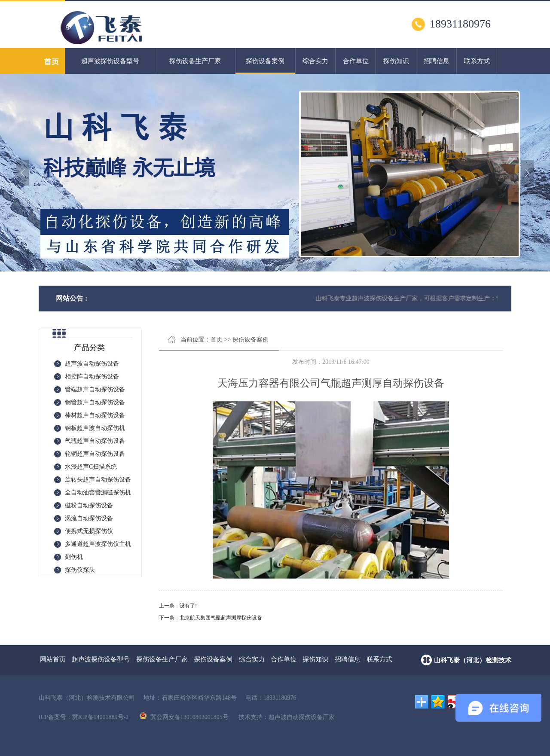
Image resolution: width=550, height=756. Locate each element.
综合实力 (315, 61)
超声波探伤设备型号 (110, 61)
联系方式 (477, 61)
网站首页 (53, 659)
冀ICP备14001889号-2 (100, 717)
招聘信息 (437, 61)
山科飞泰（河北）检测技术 (473, 660)
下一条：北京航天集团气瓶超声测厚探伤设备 (211, 618)
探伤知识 (396, 61)
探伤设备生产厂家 (195, 61)
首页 (217, 340)
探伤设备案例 (265, 66)
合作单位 (356, 61)
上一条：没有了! (178, 606)
